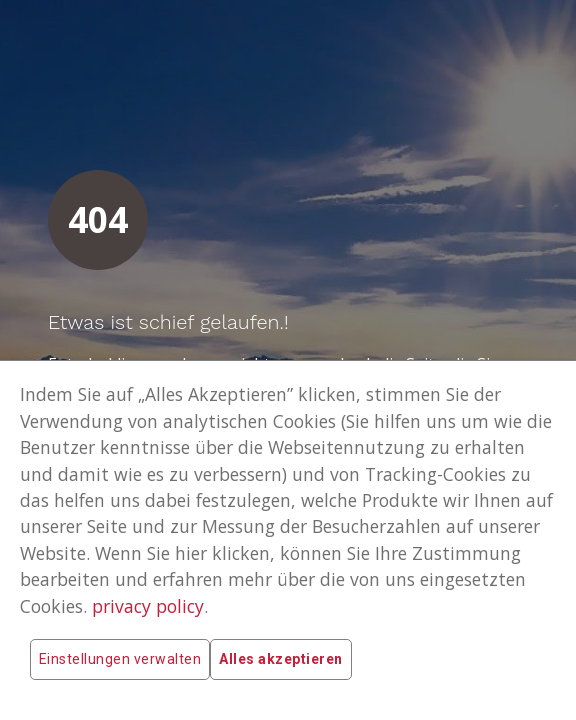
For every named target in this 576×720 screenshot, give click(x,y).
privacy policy (148, 606)
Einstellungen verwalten (120, 659)
